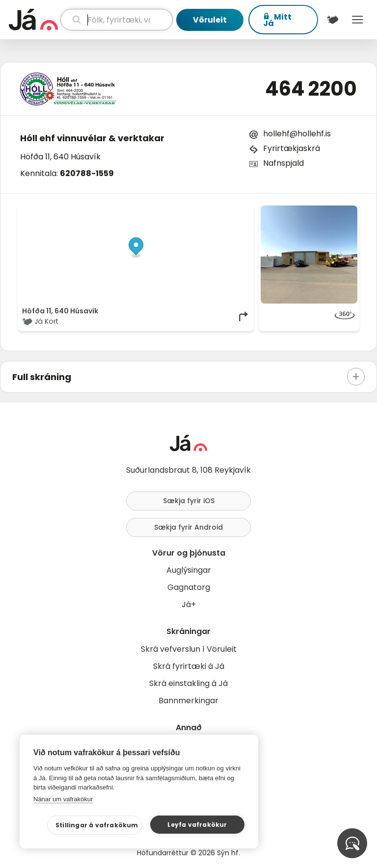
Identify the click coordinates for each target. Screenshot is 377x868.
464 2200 (311, 89)
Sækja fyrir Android (188, 527)
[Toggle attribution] (241, 216)
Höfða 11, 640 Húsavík (60, 157)
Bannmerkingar (188, 701)
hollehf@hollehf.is (297, 134)
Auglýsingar (189, 570)
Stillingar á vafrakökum (97, 825)
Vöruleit (210, 20)
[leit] (117, 20)
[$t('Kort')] (333, 20)
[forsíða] (33, 20)
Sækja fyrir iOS (189, 501)
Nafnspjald (283, 163)
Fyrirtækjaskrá (292, 148)
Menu (358, 20)
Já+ (189, 604)
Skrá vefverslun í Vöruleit (189, 649)
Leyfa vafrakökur (197, 825)
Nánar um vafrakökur (63, 799)
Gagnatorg (189, 587)
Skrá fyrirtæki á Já (189, 666)
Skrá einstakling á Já (188, 683)
